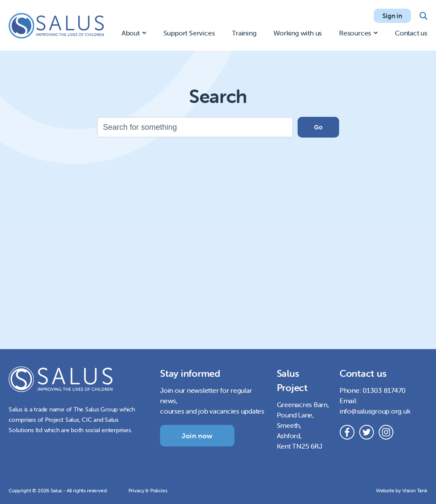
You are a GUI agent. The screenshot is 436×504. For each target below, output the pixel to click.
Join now (197, 436)
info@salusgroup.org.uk (375, 411)
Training (244, 33)
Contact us (411, 33)
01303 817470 (384, 390)
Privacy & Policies (148, 490)
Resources (355, 33)
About (131, 33)
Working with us (298, 33)
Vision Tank (415, 490)
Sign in (392, 16)
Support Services (189, 33)
